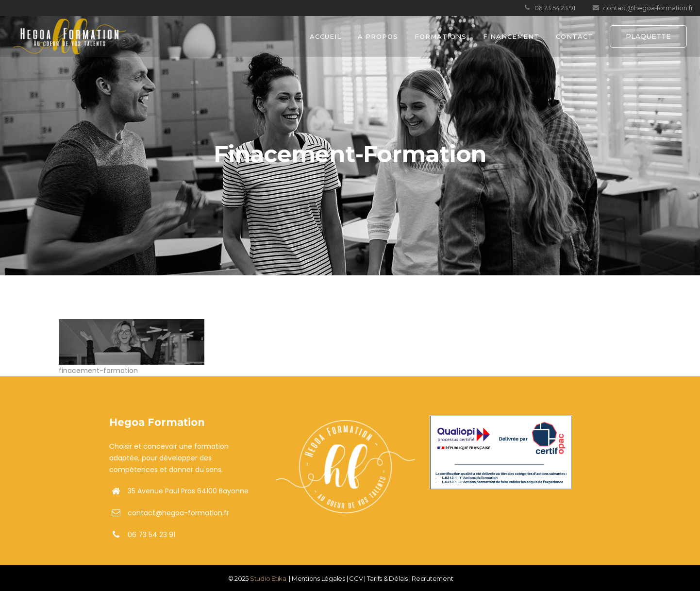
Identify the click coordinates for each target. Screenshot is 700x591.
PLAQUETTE (648, 36)
